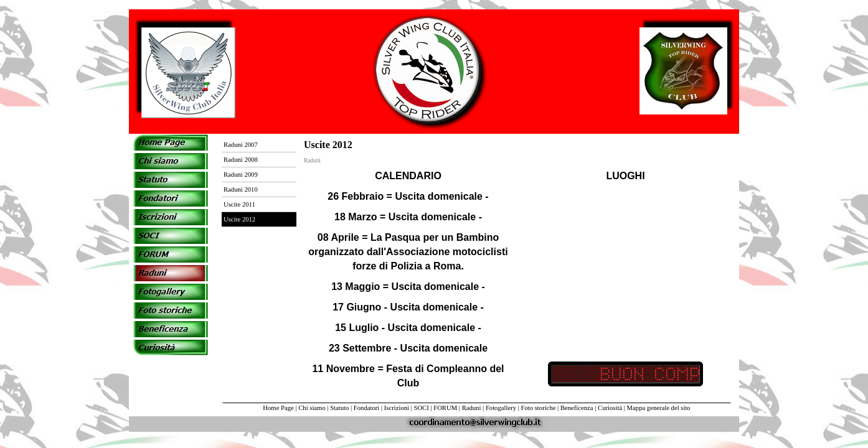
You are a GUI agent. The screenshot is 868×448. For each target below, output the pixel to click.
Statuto (339, 408)
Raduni (472, 408)
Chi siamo (312, 408)
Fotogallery (501, 408)
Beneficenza (577, 408)
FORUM (445, 408)
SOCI (422, 408)
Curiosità (610, 408)
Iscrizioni (397, 408)
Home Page (278, 408)
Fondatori (366, 408)
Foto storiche (539, 408)
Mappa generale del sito (659, 408)
